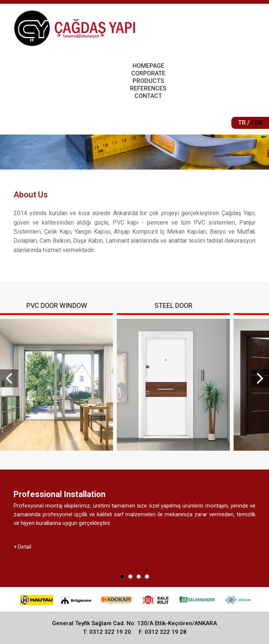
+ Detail (22, 547)
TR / (244, 123)
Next (260, 378)
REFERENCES (148, 88)
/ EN (257, 123)
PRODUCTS (148, 81)
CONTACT (148, 96)
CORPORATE (148, 73)
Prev (9, 378)
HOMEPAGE (148, 66)
